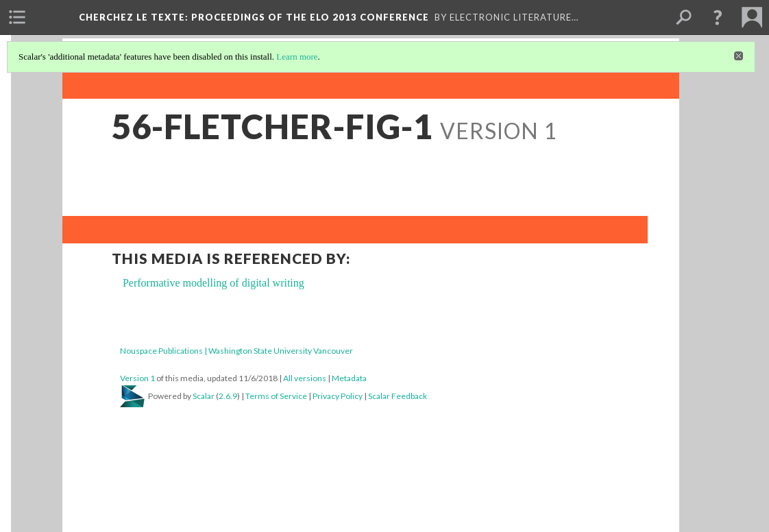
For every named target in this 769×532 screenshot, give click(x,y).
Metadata (349, 378)
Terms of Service (276, 396)
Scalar (204, 396)
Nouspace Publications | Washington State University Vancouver (236, 351)
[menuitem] (17, 17)
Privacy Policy (338, 396)
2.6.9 (228, 396)
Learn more (297, 57)
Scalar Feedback (398, 396)
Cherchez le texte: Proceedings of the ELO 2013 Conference (254, 17)
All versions (305, 378)
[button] (718, 17)
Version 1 (137, 378)
